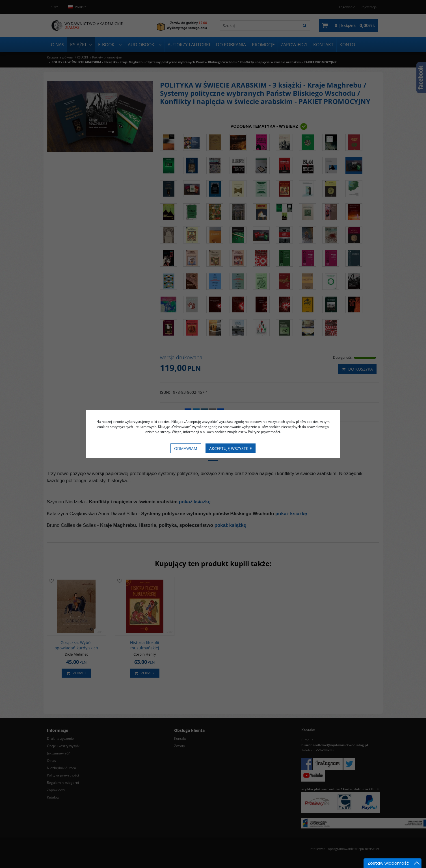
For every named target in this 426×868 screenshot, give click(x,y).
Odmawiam (186, 448)
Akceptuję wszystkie (231, 448)
